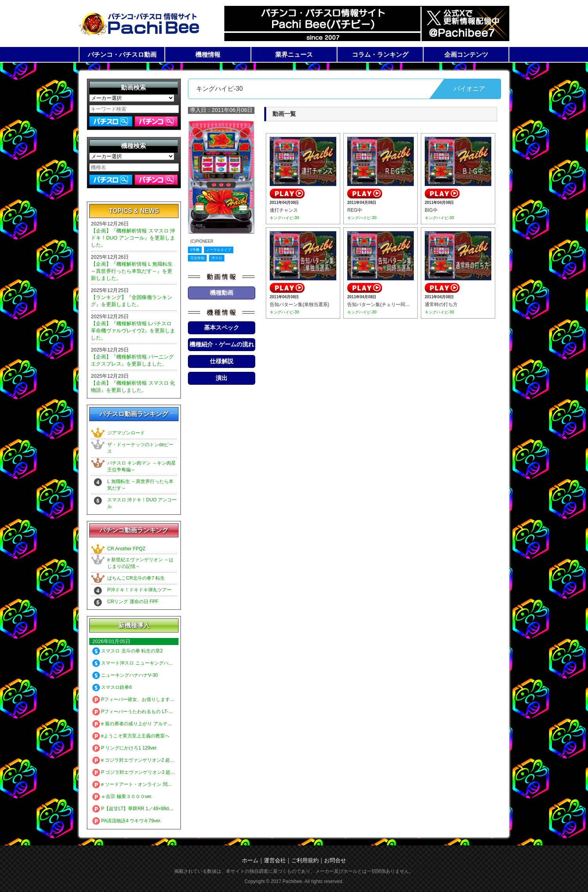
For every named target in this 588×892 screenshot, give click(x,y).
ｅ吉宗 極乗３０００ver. (122, 796)
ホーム (250, 860)
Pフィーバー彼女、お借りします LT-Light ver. (145, 699)
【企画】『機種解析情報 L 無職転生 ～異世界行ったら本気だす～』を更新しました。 (132, 271)
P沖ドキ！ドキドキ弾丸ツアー (139, 590)
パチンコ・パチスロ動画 (122, 55)
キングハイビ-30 (284, 218)
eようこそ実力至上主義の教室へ (131, 736)
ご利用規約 (305, 860)
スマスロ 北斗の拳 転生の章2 (128, 651)
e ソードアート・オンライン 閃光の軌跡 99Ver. (147, 784)
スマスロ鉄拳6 (112, 687)
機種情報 (208, 55)
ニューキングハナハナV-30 (125, 675)
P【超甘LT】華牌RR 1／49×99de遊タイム (141, 809)
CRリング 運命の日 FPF (133, 602)
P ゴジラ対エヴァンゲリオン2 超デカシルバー (145, 772)
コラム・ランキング (380, 55)
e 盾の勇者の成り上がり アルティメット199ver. (147, 724)
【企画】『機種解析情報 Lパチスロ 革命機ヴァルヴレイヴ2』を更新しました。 (133, 331)
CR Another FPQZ (126, 549)
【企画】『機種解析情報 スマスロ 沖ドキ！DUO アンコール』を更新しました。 (133, 238)
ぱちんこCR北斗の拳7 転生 (136, 578)
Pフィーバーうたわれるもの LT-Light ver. (140, 712)
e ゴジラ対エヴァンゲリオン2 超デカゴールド (145, 760)
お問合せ (335, 860)
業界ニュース (294, 55)
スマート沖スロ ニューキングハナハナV (139, 663)
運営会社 (275, 860)
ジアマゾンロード (126, 433)
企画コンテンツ (466, 55)
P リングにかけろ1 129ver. (125, 748)
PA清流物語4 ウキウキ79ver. (127, 821)
